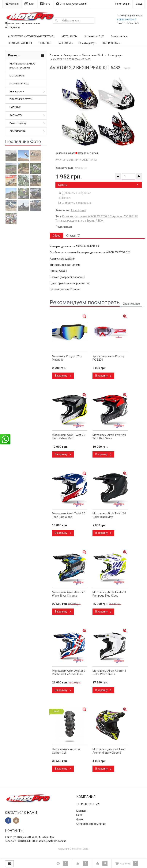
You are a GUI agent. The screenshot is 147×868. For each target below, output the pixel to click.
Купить (98, 185)
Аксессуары (115, 55)
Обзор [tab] (57, 236)
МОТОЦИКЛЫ (70, 36)
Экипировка (118, 36)
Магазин (12, 4)
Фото (45, 4)
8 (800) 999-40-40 (126, 19)
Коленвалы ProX (94, 36)
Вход (139, 4)
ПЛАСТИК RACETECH (20, 43)
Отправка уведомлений (72, 4)
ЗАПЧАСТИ (64, 43)
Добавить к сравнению (75, 203)
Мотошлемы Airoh (93, 55)
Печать (65, 198)
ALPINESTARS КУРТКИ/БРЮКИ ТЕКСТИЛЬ (31, 36)
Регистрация (122, 4)
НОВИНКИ (45, 43)
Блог (29, 4)
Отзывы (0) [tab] (73, 236)
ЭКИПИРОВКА (110, 43)
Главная (54, 55)
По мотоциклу (86, 43)
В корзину (63, 376)
